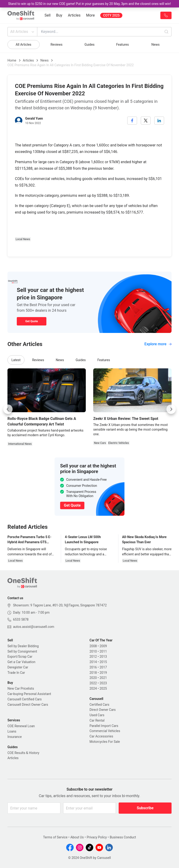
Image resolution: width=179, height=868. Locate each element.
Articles (74, 15)
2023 (103, 683)
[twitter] (146, 121)
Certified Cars (99, 705)
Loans (12, 731)
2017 (103, 667)
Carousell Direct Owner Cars (28, 705)
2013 (103, 657)
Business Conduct (123, 837)
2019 (103, 673)
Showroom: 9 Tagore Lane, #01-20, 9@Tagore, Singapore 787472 (60, 605)
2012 (93, 657)
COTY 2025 (111, 15)
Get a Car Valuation (21, 662)
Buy (59, 15)
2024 (93, 688)
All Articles (23, 32)
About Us (77, 837)
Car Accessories (101, 736)
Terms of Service (55, 837)
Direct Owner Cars (103, 710)
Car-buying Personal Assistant (29, 694)
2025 (103, 688)
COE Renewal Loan (21, 726)
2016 (93, 667)
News (156, 45)
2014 (93, 662)
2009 (103, 646)
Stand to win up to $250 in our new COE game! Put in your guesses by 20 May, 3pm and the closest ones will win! (89, 4)
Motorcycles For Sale (105, 742)
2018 (93, 673)
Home (12, 60)
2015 (103, 662)
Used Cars (97, 715)
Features (122, 45)
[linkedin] (159, 121)
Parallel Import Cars (104, 726)
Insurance (15, 737)
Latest (16, 360)
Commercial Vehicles (105, 731)
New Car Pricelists (21, 688)
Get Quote (31, 321)
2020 (93, 678)
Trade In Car (16, 673)
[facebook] (132, 121)
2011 (103, 651)
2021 (103, 678)
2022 (93, 683)
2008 (93, 646)
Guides (89, 45)
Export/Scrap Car (20, 657)
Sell (48, 15)
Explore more (158, 344)
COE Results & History (23, 753)
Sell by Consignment (22, 651)
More (91, 15)
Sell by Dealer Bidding (23, 646)
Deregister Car (18, 667)
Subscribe (145, 808)
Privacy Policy (97, 837)
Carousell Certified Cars (25, 699)
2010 (93, 651)
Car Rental (97, 720)
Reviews (57, 45)
